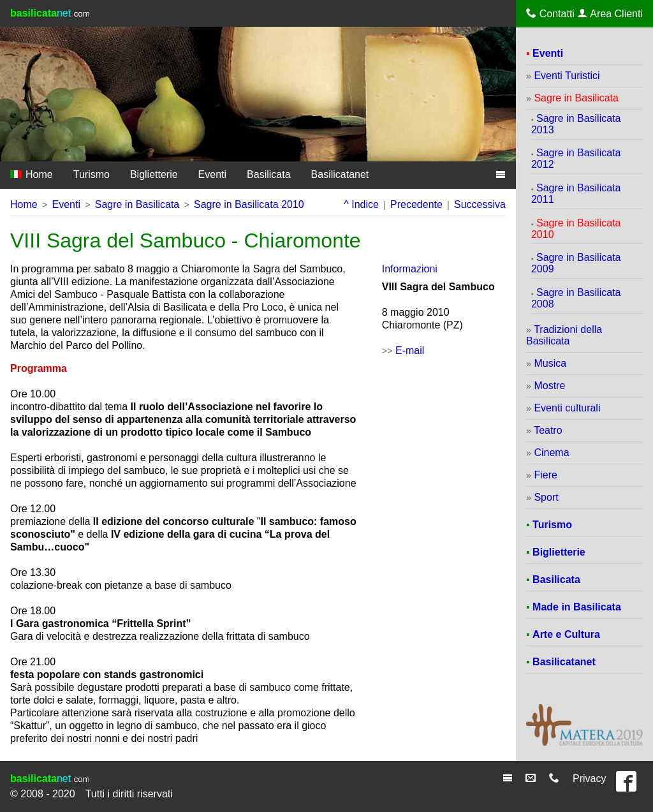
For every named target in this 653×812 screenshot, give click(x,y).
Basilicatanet (340, 174)
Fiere (545, 475)
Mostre (549, 386)
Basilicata (268, 174)
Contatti (550, 13)
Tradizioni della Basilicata (564, 335)
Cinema (551, 453)
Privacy (589, 779)
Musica (550, 363)
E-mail (410, 351)
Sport (546, 497)
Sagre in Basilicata (137, 204)
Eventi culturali (567, 408)
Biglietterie (154, 174)
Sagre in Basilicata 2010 (249, 204)
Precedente (416, 204)
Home (32, 174)
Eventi (212, 174)
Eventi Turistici (567, 76)
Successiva (480, 204)
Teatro (548, 430)
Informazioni (410, 269)
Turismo (92, 174)
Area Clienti (610, 13)
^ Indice (361, 204)
